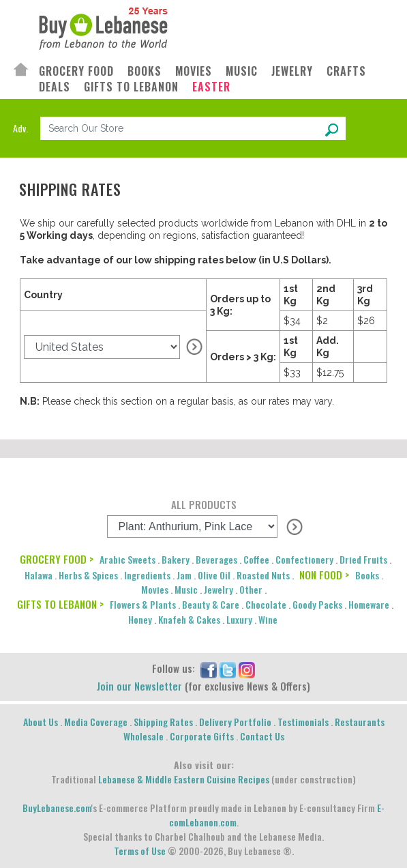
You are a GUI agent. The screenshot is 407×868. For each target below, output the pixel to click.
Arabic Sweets (127, 559)
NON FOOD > (324, 575)
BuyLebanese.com (57, 808)
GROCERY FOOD (76, 71)
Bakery (176, 559)
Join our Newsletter (139, 686)
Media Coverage (96, 722)
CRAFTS (346, 71)
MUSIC (242, 71)
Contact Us (262, 736)
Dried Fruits (363, 559)
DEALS (55, 87)
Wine (268, 619)
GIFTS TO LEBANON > (60, 604)
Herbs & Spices (88, 575)
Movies (155, 589)
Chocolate (266, 604)
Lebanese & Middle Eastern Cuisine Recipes (184, 779)
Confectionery (304, 559)
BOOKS (145, 71)
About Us (41, 722)
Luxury (239, 619)
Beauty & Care (211, 604)
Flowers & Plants (143, 604)
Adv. (20, 128)
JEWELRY (292, 71)
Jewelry (218, 589)
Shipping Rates (163, 722)
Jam (184, 575)
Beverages (216, 559)
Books (367, 575)
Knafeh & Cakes (189, 619)
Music (186, 589)
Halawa (39, 575)
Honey (140, 619)
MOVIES (194, 71)
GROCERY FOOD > (57, 559)
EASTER (211, 87)
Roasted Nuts (263, 575)
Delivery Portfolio (235, 722)
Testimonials (303, 722)
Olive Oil (214, 575)
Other (251, 589)
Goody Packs (317, 604)
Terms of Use (140, 851)
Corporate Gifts (202, 736)
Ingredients (147, 575)
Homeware (369, 604)
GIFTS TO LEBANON (131, 87)
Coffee (256, 559)
